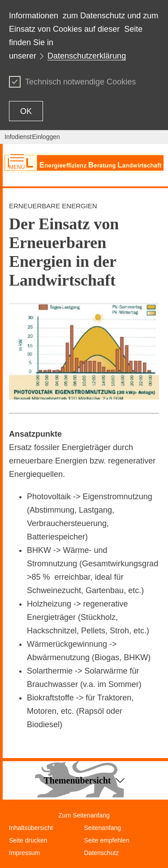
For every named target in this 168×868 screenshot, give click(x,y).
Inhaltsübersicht (31, 828)
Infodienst (18, 137)
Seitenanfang (103, 828)
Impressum (24, 853)
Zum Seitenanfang (84, 815)
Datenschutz (102, 853)
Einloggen (46, 137)
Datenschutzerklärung (87, 56)
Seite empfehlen (107, 840)
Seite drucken (28, 840)
